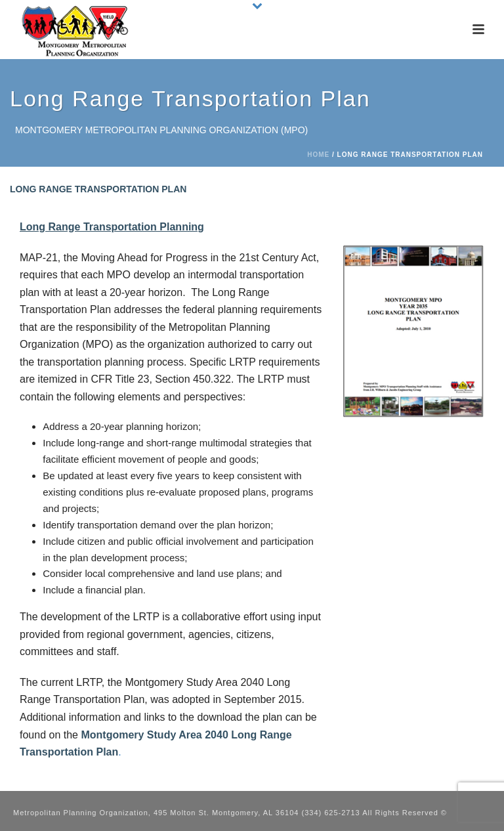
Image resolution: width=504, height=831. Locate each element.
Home (318, 155)
